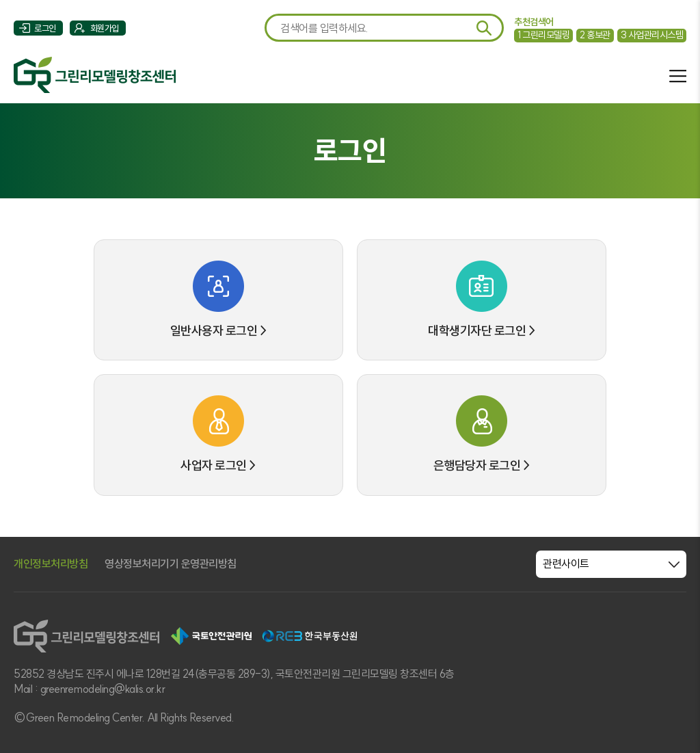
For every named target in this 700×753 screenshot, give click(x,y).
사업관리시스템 (652, 35)
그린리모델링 (543, 35)
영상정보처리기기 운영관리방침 (171, 564)
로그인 (45, 28)
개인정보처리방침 (51, 564)
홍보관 (595, 35)
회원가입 (105, 28)
